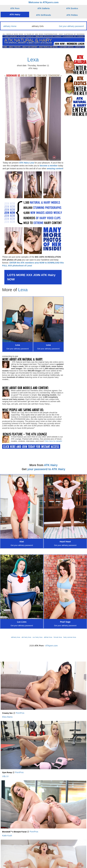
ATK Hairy (15, 14)
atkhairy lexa (16, 637)
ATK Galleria (43, 8)
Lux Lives (22, 622)
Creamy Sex (7, 713)
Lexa (33, 60)
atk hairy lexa (26, 637)
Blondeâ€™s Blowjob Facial (14, 832)
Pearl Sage (65, 622)
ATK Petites (72, 15)
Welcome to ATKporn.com (43, 2)
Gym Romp (7, 773)
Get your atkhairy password (71, 26)
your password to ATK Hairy (46, 469)
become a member (49, 166)
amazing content (55, 169)
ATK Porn (15, 8)
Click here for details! (53, 441)
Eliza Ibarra (7, 717)
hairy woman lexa (70, 637)
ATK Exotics (72, 8)
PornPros (20, 713)
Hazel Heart (65, 542)
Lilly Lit (5, 776)
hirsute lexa (58, 637)
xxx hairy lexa (38, 637)
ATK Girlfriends (43, 15)
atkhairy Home (10, 26)
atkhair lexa (48, 637)
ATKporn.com (52, 646)
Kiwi (22, 542)
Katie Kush (7, 836)
